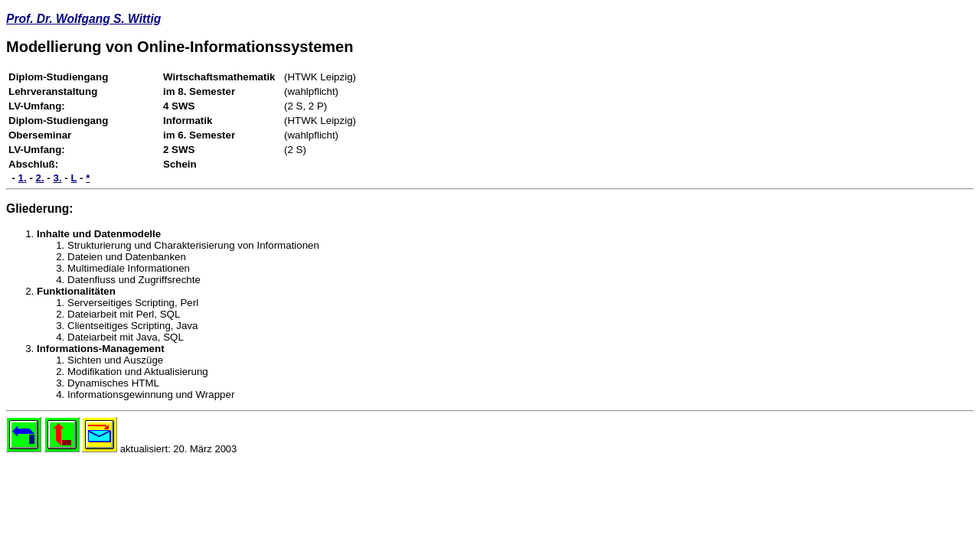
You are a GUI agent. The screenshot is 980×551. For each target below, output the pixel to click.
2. (40, 178)
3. (58, 178)
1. (23, 178)
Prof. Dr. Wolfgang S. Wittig (83, 19)
